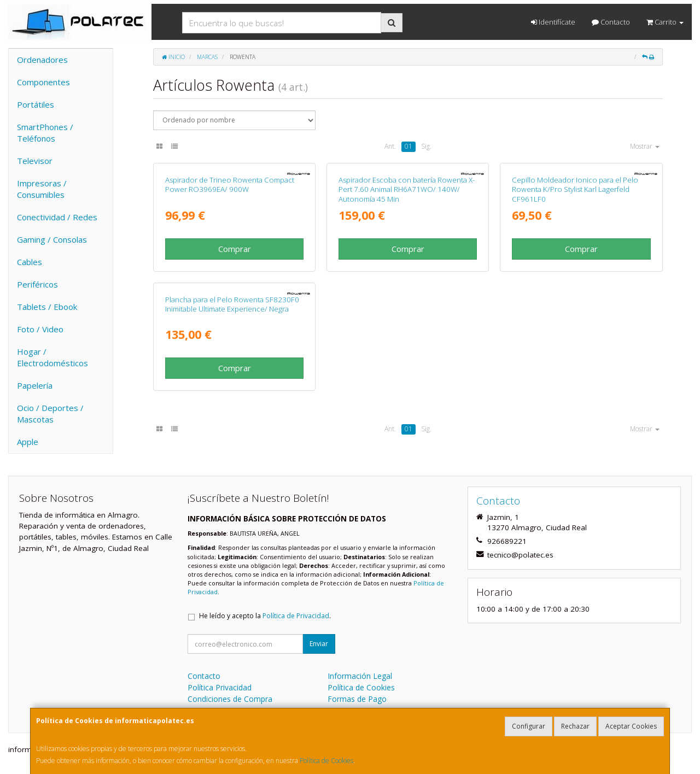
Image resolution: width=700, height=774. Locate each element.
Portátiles (36, 104)
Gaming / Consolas (52, 239)
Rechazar (575, 726)
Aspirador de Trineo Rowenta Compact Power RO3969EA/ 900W (230, 184)
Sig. (426, 146)
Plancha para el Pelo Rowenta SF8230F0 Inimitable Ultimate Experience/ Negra (232, 304)
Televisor (35, 161)
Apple (28, 442)
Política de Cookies (326, 761)
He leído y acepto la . (265, 616)
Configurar (529, 726)
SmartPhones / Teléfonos (45, 133)
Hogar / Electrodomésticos (52, 357)
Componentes (43, 82)
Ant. (390, 146)
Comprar (235, 249)
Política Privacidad (220, 687)
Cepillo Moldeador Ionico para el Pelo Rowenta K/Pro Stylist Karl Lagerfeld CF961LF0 (575, 189)
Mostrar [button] (645, 146)
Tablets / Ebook (47, 307)
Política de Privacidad (296, 616)
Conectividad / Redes (57, 217)
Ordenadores (42, 60)
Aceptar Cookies (631, 726)
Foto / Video (40, 329)
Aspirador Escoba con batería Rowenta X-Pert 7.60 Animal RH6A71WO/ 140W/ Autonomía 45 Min (407, 189)
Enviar (319, 644)
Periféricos (37, 284)
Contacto (611, 22)
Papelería (35, 385)
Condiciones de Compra (230, 699)
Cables (30, 262)
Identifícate (553, 22)
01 (409, 146)
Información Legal (360, 676)
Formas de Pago (357, 699)
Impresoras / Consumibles (42, 189)
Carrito (665, 22)
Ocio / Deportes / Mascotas (50, 414)
